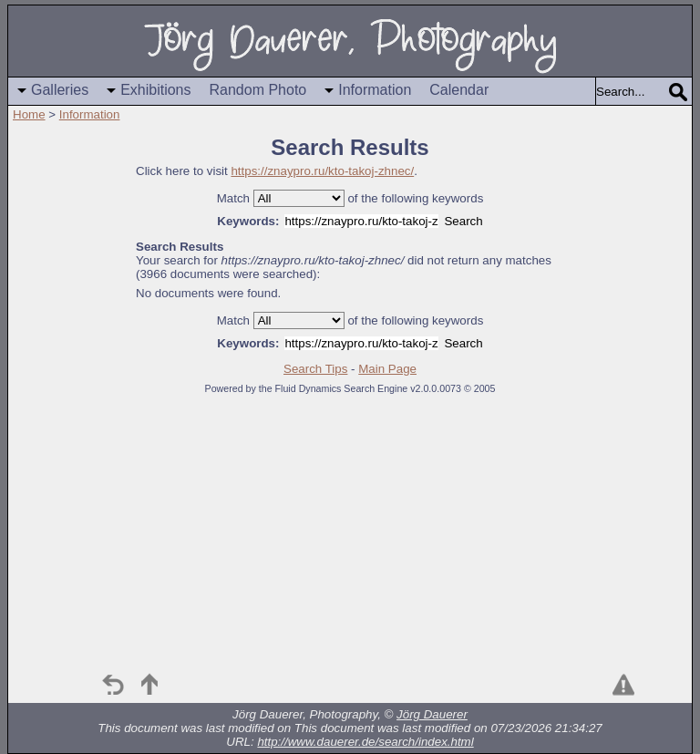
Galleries (60, 90)
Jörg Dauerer (432, 714)
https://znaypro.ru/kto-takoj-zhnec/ (322, 171)
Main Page (387, 369)
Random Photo (258, 90)
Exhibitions (155, 90)
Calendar (459, 90)
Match (233, 198)
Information (375, 90)
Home (29, 114)
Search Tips (315, 369)
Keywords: (248, 221)
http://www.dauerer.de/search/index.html (365, 742)
